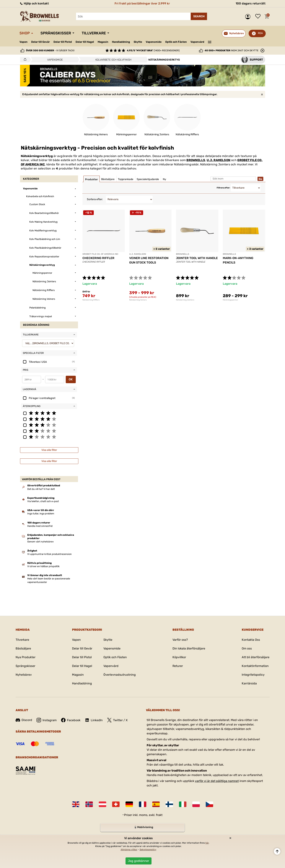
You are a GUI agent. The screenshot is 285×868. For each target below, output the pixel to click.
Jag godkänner (139, 861)
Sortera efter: (95, 199)
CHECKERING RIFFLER (98, 258)
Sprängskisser (56, 33)
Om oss (247, 648)
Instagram (47, 720)
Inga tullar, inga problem (41, 514)
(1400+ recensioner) (153, 50)
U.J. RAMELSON (219, 160)
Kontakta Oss (251, 640)
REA (260, 33)
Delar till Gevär (40, 42)
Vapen (23, 42)
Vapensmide (154, 42)
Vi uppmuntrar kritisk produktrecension (49, 554)
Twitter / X (117, 720)
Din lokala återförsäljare (189, 648)
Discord (24, 720)
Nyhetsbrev (24, 675)
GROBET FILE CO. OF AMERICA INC (100, 254)
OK (71, 379)
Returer (178, 666)
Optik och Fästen (176, 42)
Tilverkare (22, 640)
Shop (25, 33)
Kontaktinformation (255, 666)
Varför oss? (180, 640)
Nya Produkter (26, 657)
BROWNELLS (196, 160)
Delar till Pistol (63, 42)
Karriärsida (249, 683)
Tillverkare (94, 33)
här (207, 843)
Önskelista (259, 17)
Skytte (138, 42)
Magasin (103, 42)
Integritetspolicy (253, 675)
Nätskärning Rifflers (91, 300)
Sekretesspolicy (148, 850)
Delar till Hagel (85, 42)
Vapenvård (197, 42)
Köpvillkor (179, 657)
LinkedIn (94, 720)
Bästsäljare (23, 648)
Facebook (71, 720)
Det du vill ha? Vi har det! (41, 489)
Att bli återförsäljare (256, 657)
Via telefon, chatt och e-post (43, 501)
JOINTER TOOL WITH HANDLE (197, 258)
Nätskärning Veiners (138, 300)
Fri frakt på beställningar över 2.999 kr (142, 3)
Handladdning (121, 42)
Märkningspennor (230, 300)
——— (210, 42)
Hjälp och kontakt (34, 3)
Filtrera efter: (223, 188)
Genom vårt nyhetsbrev (40, 542)
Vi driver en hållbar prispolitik (43, 566)
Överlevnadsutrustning (120, 675)
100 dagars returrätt (251, 3)
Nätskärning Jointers (185, 300)
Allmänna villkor (129, 850)
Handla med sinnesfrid (40, 526)
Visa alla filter (49, 450)
